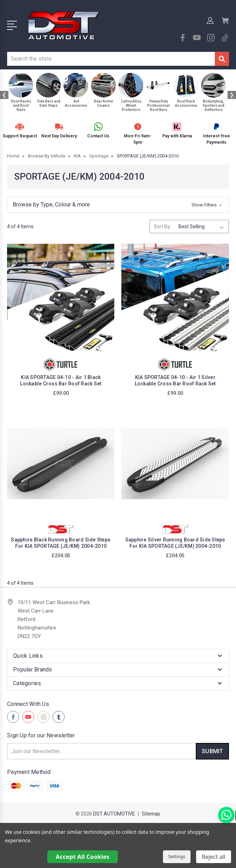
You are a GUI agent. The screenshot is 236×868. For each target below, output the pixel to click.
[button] (118, 205)
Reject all (214, 857)
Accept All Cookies (83, 857)
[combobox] (111, 59)
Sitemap (151, 814)
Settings (177, 857)
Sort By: (162, 227)
